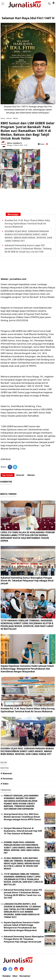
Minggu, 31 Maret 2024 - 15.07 (17, 145)
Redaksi (7, 976)
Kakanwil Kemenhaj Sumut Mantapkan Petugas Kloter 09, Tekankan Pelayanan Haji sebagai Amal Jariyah (27, 581)
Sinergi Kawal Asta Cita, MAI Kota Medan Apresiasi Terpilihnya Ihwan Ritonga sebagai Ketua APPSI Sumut (22, 817)
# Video (5, 784)
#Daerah (20, 475)
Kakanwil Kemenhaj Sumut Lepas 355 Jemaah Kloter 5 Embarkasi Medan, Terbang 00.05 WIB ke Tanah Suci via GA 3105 (28, 249)
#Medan (31, 475)
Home (3, 118)
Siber (15, 976)
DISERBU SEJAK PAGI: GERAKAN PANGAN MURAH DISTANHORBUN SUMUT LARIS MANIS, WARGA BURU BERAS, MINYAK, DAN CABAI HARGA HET (27, 751)
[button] (53, 2)
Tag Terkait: (8, 475)
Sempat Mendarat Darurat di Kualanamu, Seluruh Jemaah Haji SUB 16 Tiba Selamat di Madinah (23, 831)
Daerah (9, 118)
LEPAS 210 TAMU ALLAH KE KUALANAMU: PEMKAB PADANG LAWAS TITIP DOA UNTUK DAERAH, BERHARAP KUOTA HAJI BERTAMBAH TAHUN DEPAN (28, 537)
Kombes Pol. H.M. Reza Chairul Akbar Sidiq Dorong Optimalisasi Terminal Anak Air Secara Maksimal (27, 224)
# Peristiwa (7, 779)
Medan (16, 118)
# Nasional (6, 773)
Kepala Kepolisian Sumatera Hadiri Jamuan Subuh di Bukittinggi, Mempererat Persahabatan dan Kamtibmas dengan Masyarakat (27, 669)
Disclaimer (25, 976)
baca (41, 144)
